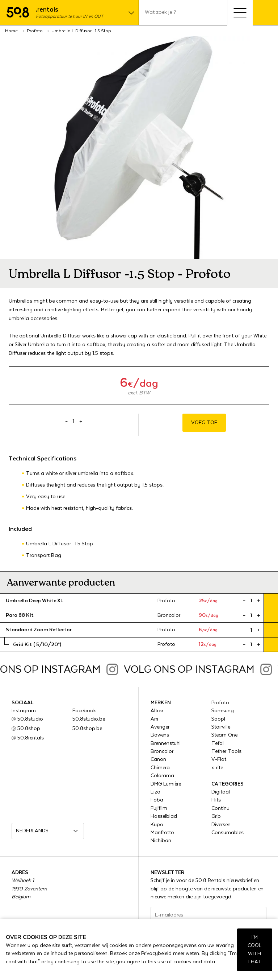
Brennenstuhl (166, 743)
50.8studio (30, 719)
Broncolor (162, 751)
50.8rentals (31, 738)
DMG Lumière (166, 784)
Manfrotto (162, 833)
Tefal (218, 743)
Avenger (160, 727)
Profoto (220, 703)
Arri (154, 719)
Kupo (157, 825)
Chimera (160, 768)
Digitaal (221, 792)
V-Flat (219, 759)
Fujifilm (159, 808)
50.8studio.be (89, 719)
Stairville (221, 727)
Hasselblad (164, 816)
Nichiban (161, 841)
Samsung (223, 711)
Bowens (160, 735)
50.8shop (29, 729)
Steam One (224, 735)
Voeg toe (204, 423)
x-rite (217, 768)
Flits (216, 800)
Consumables (228, 833)
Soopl (218, 719)
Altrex (157, 711)
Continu (220, 808)
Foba (157, 800)
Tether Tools (226, 751)
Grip (216, 816)
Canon (158, 759)
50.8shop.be (87, 729)
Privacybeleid (156, 954)
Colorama (162, 776)
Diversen (221, 825)
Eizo (155, 792)
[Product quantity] (74, 422)
